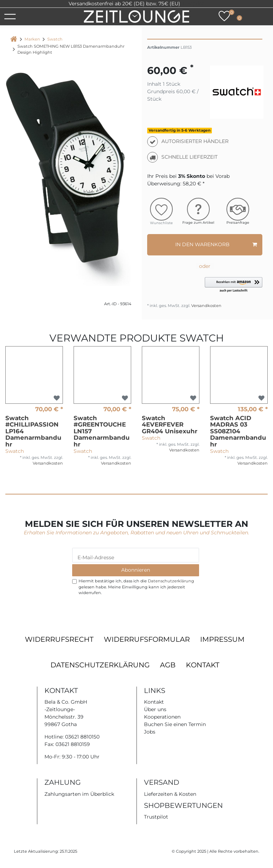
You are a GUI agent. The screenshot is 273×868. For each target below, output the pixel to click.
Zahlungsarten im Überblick (79, 794)
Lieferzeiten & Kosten (170, 794)
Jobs (150, 732)
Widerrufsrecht (59, 639)
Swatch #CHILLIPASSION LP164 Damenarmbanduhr (33, 431)
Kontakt (203, 665)
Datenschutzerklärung (100, 665)
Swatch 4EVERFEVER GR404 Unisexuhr (170, 425)
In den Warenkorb (216, 245)
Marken (32, 39)
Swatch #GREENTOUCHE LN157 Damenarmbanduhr (102, 431)
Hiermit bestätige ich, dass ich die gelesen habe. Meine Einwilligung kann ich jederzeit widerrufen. (136, 587)
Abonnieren (136, 570)
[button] (234, 285)
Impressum (222, 639)
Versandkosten (206, 306)
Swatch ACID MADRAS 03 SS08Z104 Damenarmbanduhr (238, 431)
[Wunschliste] (224, 16)
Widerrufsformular (147, 639)
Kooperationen (162, 717)
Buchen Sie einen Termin (175, 724)
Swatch (55, 39)
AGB (168, 665)
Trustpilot (192, 4)
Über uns (155, 709)
